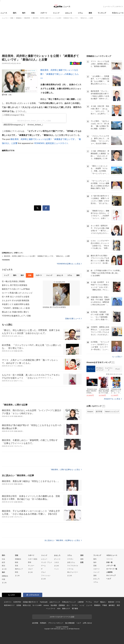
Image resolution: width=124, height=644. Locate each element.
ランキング (102, 13)
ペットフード (51, 609)
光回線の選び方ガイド (30, 602)
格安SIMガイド (9, 605)
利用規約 (43, 623)
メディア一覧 (111, 566)
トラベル (70, 569)
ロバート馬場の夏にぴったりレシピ (17, 293)
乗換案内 (97, 605)
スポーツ (44, 13)
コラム (80, 13)
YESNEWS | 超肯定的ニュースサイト (51, 143)
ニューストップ (108, 6)
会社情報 (35, 623)
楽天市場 (99, 412)
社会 (3, 559)
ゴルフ (30, 569)
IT (42, 569)
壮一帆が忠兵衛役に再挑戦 (13, 281)
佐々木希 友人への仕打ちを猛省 (16, 297)
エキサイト (119, 6)
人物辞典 (109, 572)
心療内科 (81, 602)
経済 (3, 562)
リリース (110, 559)
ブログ (96, 602)
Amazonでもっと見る (112, 399)
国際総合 (5, 576)
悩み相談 (54, 605)
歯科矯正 (112, 605)
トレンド (56, 13)
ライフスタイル (73, 566)
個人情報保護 (70, 623)
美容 (118, 605)
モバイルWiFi (37, 605)
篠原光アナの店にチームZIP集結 (16, 289)
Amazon (90, 412)
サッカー (31, 566)
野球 (30, 562)
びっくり (57, 559)
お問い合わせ (87, 623)
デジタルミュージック (100, 369)
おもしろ (69, 13)
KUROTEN (17, 602)
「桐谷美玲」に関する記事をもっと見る (66, 470)
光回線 (19, 605)
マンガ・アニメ (46, 562)
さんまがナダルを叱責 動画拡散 (16, 300)
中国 (3, 579)
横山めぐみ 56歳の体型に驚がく (16, 312)
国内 (15, 13)
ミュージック (109, 369)
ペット (56, 569)
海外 (24, 13)
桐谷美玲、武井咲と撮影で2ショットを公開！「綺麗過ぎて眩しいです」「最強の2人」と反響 (37, 256)
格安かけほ (27, 605)
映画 (17, 562)
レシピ (82, 605)
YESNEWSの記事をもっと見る (69, 264)
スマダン (70, 559)
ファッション (46, 575)
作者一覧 (109, 562)
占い (68, 605)
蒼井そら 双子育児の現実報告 (15, 285)
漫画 (90, 13)
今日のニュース (118, 13)
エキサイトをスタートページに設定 (62, 617)
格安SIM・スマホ (114, 602)
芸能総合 (18, 559)
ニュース (4, 13)
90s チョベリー (73, 572)
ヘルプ (109, 579)
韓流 (17, 572)
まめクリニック (55, 602)
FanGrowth (44, 602)
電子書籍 (75, 609)
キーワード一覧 (112, 569)
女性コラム (71, 562)
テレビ (118, 369)
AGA (59, 609)
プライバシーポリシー (56, 623)
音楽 (17, 566)
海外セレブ (19, 569)
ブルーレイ (91, 369)
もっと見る (117, 357)
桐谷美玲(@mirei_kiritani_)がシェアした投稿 (34, 121)
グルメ (43, 572)
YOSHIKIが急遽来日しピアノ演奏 (16, 316)
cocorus (46, 605)
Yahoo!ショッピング (112, 412)
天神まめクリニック (69, 602)
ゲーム (43, 566)
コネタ (56, 562)
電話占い (103, 602)
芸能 (33, 13)
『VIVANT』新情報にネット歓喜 (16, 308)
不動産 (105, 605)
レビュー (44, 559)
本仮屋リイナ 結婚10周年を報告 (16, 304)
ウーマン (75, 605)
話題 (82, 562)
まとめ (4, 569)
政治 (3, 566)
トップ (6, 275)
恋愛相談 (62, 605)
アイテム (89, 602)
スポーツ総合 (33, 559)
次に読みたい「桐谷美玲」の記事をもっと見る (63, 540)
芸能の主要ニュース (73, 319)
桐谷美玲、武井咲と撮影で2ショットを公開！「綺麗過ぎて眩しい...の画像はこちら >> (60, 74)
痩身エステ (66, 609)
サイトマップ (111, 575)
